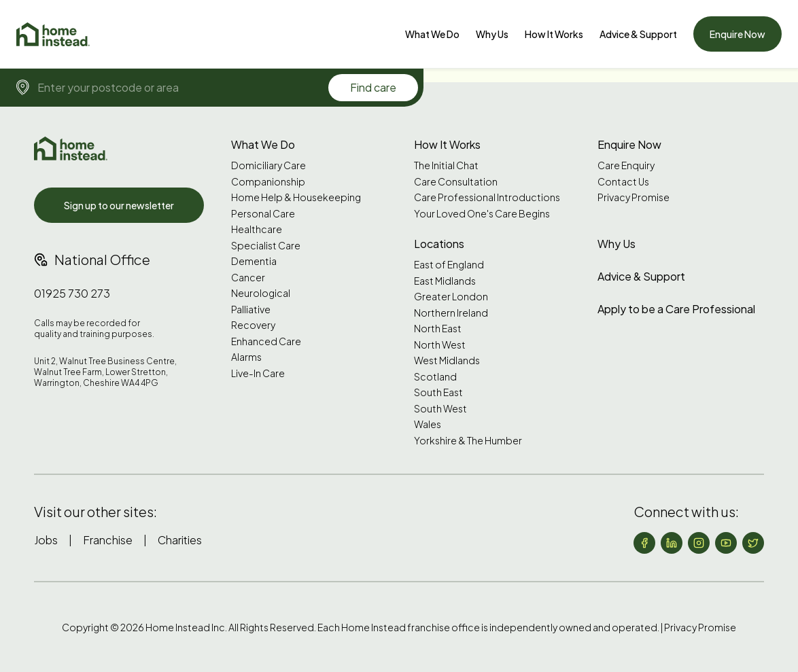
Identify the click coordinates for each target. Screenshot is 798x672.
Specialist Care (266, 246)
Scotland (435, 377)
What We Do (432, 34)
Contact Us (623, 182)
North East (438, 329)
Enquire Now (738, 34)
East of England (449, 265)
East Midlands (445, 281)
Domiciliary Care (268, 165)
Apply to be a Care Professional (676, 309)
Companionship (268, 182)
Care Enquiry (626, 165)
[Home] (53, 34)
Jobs (46, 540)
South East (438, 392)
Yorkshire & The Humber (468, 441)
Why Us (492, 34)
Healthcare (257, 229)
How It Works (554, 34)
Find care (373, 87)
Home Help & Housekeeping (296, 197)
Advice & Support (638, 34)
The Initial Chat (446, 165)
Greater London (451, 297)
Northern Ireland (451, 313)
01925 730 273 (72, 293)
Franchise (108, 540)
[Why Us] (492, 34)
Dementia (254, 261)
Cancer (248, 278)
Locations (439, 244)
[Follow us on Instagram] (699, 543)
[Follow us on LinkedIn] (672, 543)
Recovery (253, 325)
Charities (180, 540)
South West (440, 409)
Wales (428, 424)
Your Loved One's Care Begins (482, 214)
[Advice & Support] (638, 34)
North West (440, 345)
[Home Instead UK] (71, 148)
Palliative (251, 310)
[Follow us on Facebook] (644, 543)
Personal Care (263, 214)
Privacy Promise (634, 197)
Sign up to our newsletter (119, 205)
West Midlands (447, 360)
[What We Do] (432, 34)
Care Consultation (456, 182)
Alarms (246, 357)
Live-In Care (258, 373)
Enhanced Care (266, 341)
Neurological (261, 293)
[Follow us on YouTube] (726, 543)
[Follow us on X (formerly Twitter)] (753, 543)
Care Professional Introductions (487, 197)
